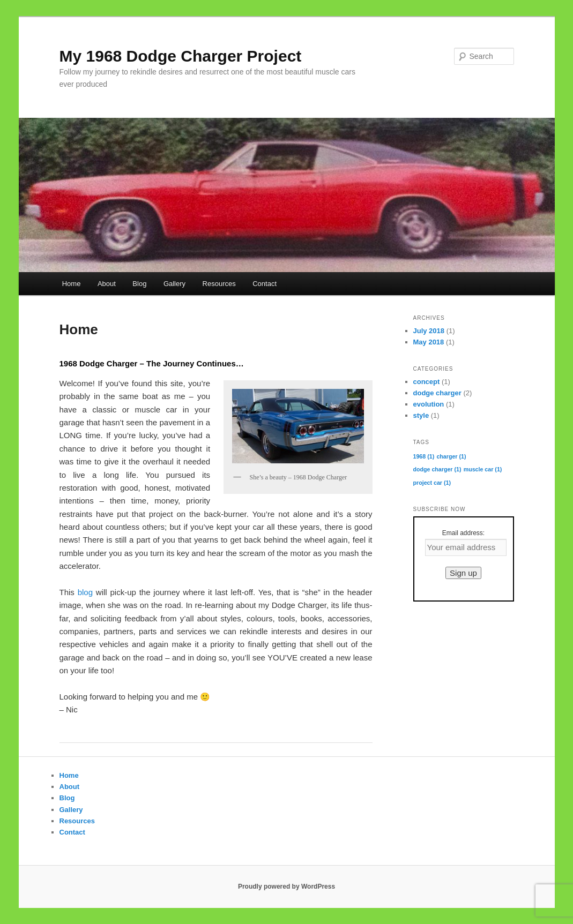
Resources (219, 284)
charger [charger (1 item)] (451, 456)
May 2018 (429, 342)
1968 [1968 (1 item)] (424, 456)
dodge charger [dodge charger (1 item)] (437, 469)
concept (427, 382)
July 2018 (429, 331)
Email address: (463, 533)
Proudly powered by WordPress (286, 887)
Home (72, 284)
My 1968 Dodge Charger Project (181, 56)
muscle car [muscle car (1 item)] (483, 469)
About (107, 284)
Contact (265, 284)
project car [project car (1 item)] (432, 483)
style (421, 415)
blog (85, 592)
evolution (429, 404)
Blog (139, 284)
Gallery (174, 284)
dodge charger (437, 393)
